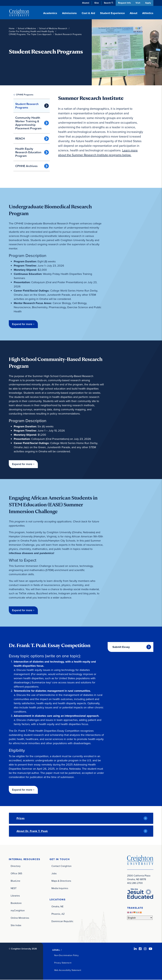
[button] (23, 324)
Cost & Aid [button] (88, 13)
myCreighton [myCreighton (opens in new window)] (18, 911)
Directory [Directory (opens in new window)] (16, 866)
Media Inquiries (60, 889)
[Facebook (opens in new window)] (140, 949)
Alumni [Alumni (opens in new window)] (85, 3)
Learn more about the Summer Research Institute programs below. (98, 153)
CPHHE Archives (26, 166)
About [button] (134, 13)
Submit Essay (121, 647)
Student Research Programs (27, 106)
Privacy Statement (63, 963)
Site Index (16, 926)
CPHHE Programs (25, 95)
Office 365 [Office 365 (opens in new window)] (16, 874)
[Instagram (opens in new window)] (145, 949)
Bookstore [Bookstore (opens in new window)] (16, 903)
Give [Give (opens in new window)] (96, 3)
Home (12, 28)
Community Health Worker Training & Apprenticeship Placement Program (28, 123)
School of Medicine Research (53, 28)
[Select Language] (140, 918)
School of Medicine (27, 28)
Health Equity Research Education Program (28, 152)
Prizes (21, 818)
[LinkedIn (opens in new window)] (135, 949)
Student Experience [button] (112, 13)
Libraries (15, 896)
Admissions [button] (69, 13)
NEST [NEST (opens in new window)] (14, 889)
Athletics (148, 13)
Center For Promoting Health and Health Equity (31, 31)
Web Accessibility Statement (68, 971)
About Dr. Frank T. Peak (32, 831)
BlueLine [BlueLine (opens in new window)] (16, 881)
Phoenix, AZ (58, 914)
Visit (138, 3)
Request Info (124, 3)
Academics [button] (50, 13)
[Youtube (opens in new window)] (150, 949)
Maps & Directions (61, 881)
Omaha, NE (58, 907)
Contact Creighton (61, 866)
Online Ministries (20, 918)
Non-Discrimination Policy (66, 956)
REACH (20, 139)
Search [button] (107, 3)
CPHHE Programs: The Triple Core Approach (30, 34)
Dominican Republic (62, 922)
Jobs (54, 874)
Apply (148, 3)
